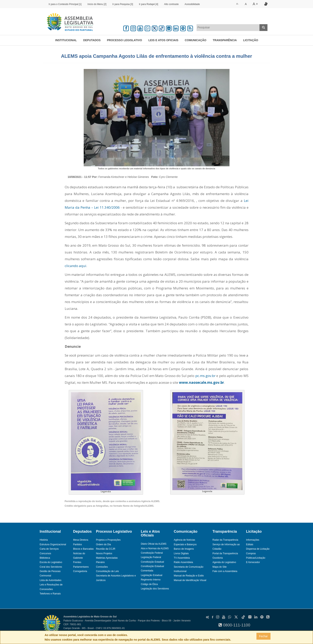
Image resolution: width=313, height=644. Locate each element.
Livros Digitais (181, 553)
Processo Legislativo (124, 40)
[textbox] (228, 27)
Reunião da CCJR (106, 549)
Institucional (66, 40)
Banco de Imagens (184, 549)
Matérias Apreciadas (107, 558)
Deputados (92, 40)
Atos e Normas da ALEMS (155, 548)
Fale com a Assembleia (225, 571)
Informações (253, 540)
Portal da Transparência (225, 553)
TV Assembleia (182, 558)
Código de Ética (149, 584)
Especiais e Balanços (185, 544)
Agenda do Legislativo (224, 562)
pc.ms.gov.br (205, 376)
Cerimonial (45, 576)
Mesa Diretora (81, 540)
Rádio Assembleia (183, 562)
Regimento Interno (151, 580)
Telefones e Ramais (50, 594)
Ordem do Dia (103, 544)
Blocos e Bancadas (83, 549)
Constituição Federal (152, 553)
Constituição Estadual (152, 562)
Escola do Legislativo (51, 562)
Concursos (45, 553)
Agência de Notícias (184, 540)
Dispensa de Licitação (258, 549)
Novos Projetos (104, 553)
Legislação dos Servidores (155, 589)
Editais (250, 544)
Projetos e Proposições (108, 540)
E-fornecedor (253, 562)
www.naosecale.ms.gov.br (201, 382)
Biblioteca (45, 558)
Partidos (78, 544)
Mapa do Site (220, 567)
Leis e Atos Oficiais (163, 40)
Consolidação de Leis (107, 571)
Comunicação (196, 40)
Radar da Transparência (225, 540)
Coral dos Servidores (51, 567)
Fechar (263, 636)
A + (255, 4)
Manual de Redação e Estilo (189, 576)
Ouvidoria (218, 558)
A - (237, 4)
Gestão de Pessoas (50, 571)
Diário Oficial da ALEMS (154, 544)
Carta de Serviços (49, 549)
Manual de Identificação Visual (190, 580)
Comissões (102, 567)
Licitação (251, 40)
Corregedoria (80, 571)
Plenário (100, 562)
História (44, 540)
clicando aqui (76, 266)
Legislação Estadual (152, 575)
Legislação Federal (151, 557)
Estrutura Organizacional (53, 544)
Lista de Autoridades (51, 580)
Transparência (225, 40)
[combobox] (228, 28)
